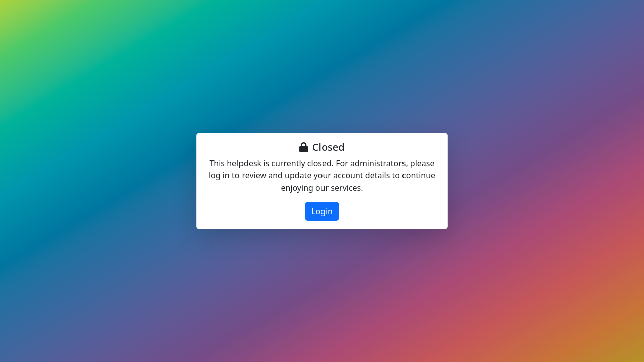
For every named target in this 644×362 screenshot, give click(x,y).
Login (322, 211)
